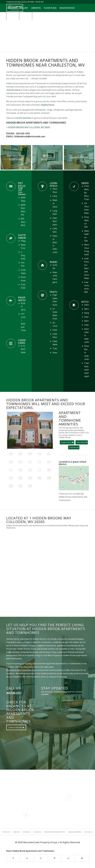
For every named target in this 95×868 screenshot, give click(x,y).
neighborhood (47, 105)
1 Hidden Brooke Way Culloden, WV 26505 (20, 2)
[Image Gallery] (67, 442)
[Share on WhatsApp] (41, 858)
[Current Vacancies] (16, 727)
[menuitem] (12, 8)
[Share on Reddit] (68, 858)
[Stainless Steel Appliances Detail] (16, 157)
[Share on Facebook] (13, 858)
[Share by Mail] (82, 858)
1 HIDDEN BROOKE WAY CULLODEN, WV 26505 (28, 127)
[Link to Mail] (14, 24)
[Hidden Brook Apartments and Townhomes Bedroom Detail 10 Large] (47, 157)
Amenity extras (14, 90)
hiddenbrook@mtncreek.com (30, 136)
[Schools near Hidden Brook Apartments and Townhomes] (74, 478)
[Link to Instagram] (11, 24)
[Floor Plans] (82, 442)
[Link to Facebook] (7, 24)
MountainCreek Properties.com (21, 670)
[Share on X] (27, 858)
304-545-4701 (23, 133)
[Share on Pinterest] (54, 858)
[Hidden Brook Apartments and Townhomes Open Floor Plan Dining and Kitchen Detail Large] (79, 157)
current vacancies (23, 118)
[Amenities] (74, 447)
